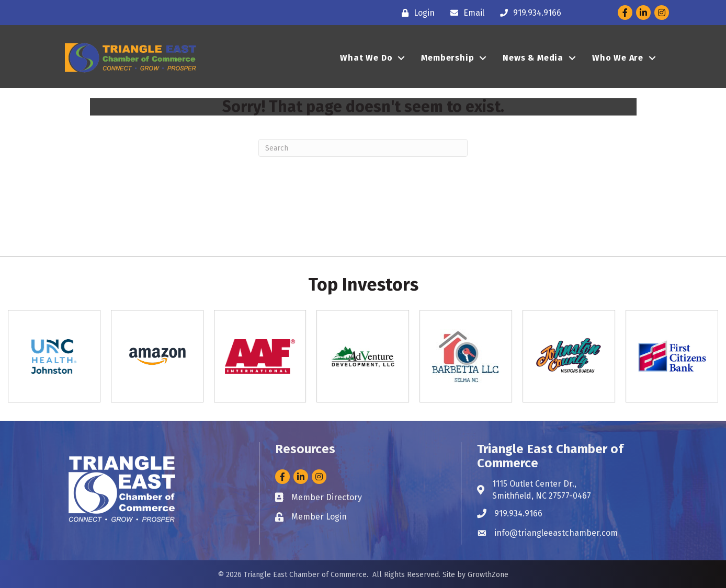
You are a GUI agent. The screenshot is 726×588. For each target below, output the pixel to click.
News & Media (533, 58)
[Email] (465, 13)
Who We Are (618, 58)
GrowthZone (488, 575)
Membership (447, 58)
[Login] (416, 13)
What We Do (366, 58)
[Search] (363, 148)
